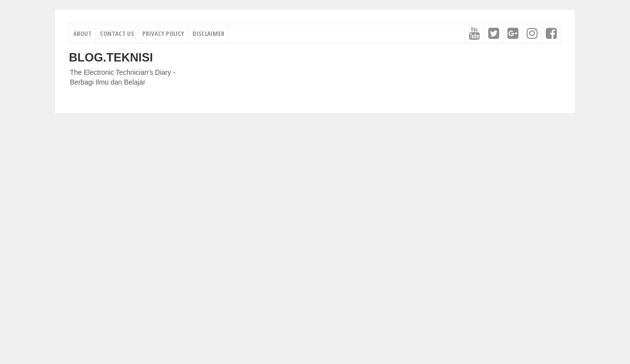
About (82, 33)
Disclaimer (208, 33)
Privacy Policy (163, 33)
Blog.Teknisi (111, 57)
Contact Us (117, 33)
